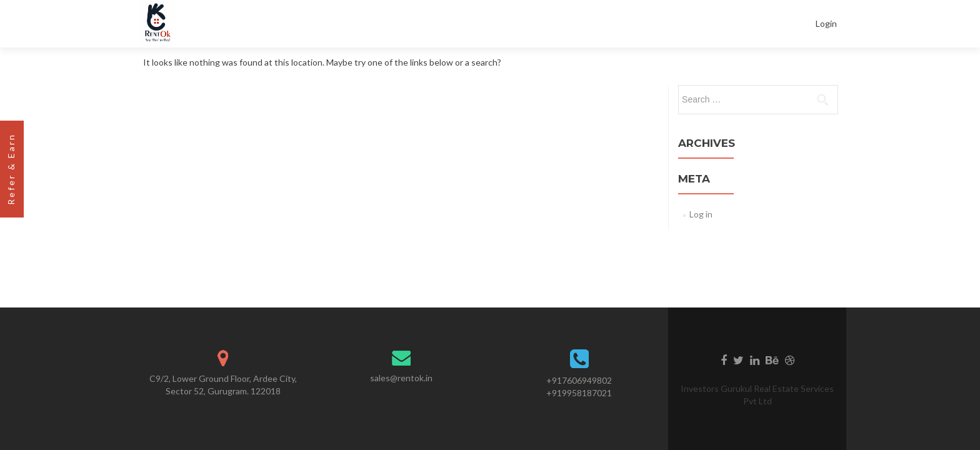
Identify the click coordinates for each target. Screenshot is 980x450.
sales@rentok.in (401, 378)
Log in (701, 214)
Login (826, 23)
